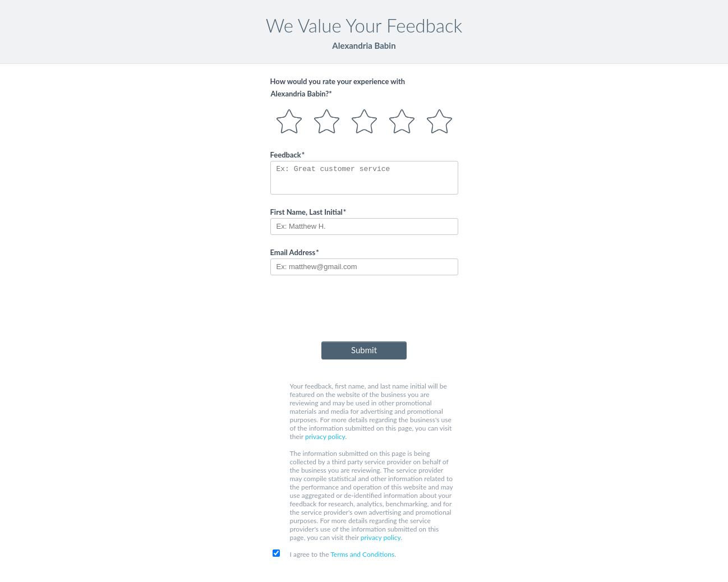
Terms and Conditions (362, 554)
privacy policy (325, 436)
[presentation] (364, 311)
